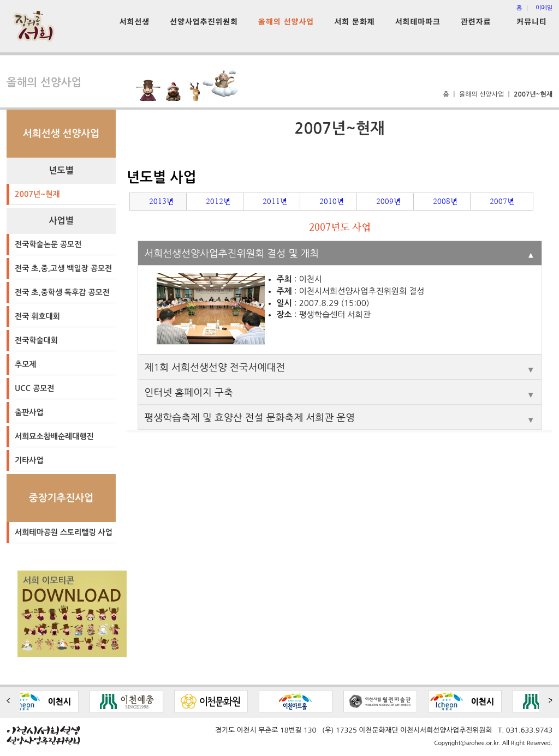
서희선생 (135, 22)
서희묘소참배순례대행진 (54, 436)
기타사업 (29, 460)
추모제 (25, 364)
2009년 (388, 201)
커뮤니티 (532, 22)
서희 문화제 (354, 22)
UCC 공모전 (34, 388)
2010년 (332, 201)
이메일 (544, 8)
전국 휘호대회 (37, 316)
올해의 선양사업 (286, 22)
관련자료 (476, 22)
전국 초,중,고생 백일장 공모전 (63, 268)
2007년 (502, 201)
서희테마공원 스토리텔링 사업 (64, 532)
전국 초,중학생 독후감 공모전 (62, 292)
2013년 (161, 201)
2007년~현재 (37, 194)
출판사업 (29, 412)
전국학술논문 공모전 (48, 244)
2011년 (275, 201)
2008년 (445, 201)
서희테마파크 (418, 22)
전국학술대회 (36, 340)
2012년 (218, 201)
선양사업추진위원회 (204, 22)
